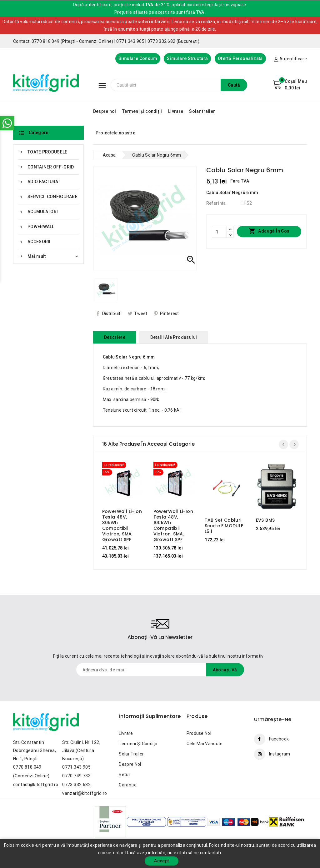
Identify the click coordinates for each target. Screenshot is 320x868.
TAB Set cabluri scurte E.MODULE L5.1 (224, 526)
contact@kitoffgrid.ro (36, 785)
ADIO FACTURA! (44, 182)
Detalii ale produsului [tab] (174, 337)
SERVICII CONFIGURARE (52, 197)
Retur (125, 775)
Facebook (279, 739)
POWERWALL (41, 227)
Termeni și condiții (142, 111)
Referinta (216, 203)
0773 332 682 (76, 785)
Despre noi (105, 111)
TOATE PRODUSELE (47, 152)
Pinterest (170, 314)
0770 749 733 (76, 776)
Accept (161, 861)
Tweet (141, 314)
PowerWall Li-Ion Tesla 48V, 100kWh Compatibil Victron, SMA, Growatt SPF (173, 525)
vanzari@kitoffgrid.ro (85, 793)
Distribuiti (112, 314)
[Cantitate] (219, 232)
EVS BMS (265, 520)
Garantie (127, 785)
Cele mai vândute (205, 744)
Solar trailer (202, 111)
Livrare (176, 111)
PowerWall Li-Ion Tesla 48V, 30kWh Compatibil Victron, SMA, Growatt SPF (122, 525)
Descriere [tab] (115, 337)
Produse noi (199, 733)
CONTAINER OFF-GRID (51, 167)
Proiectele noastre (115, 133)
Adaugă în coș (269, 231)
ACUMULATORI (43, 212)
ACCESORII (39, 242)
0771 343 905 (76, 767)
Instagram (280, 754)
